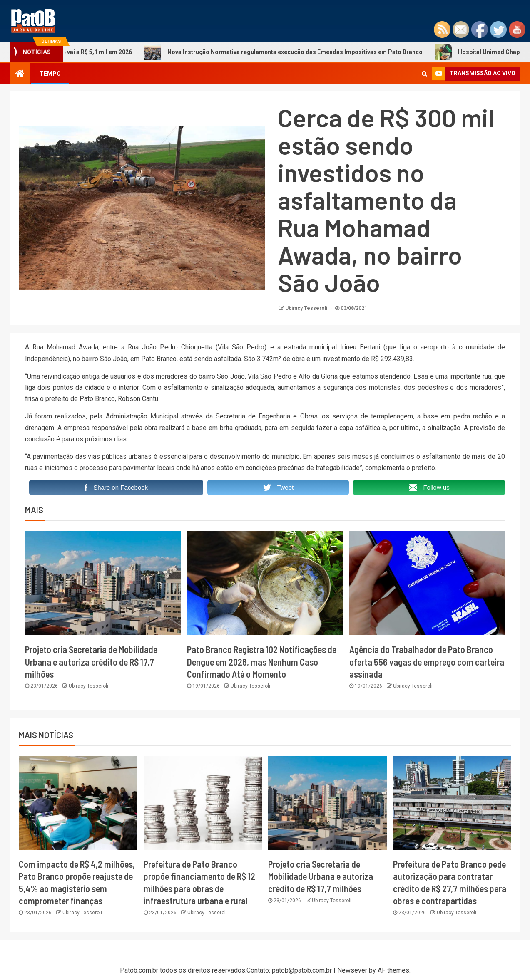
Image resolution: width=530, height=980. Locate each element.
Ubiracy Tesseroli (307, 308)
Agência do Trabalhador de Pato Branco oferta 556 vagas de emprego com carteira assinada (427, 662)
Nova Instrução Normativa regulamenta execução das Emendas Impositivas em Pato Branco (291, 52)
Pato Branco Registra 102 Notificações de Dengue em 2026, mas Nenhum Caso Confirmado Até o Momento (262, 662)
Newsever (352, 970)
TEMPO (50, 74)
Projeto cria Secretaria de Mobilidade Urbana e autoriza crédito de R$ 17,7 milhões (91, 662)
